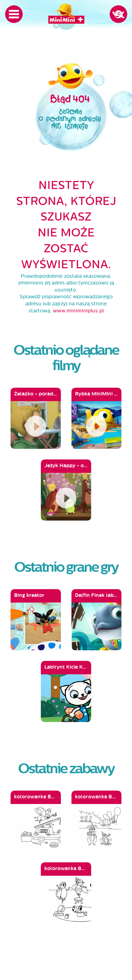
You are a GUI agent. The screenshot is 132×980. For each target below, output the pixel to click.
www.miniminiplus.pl (78, 311)
